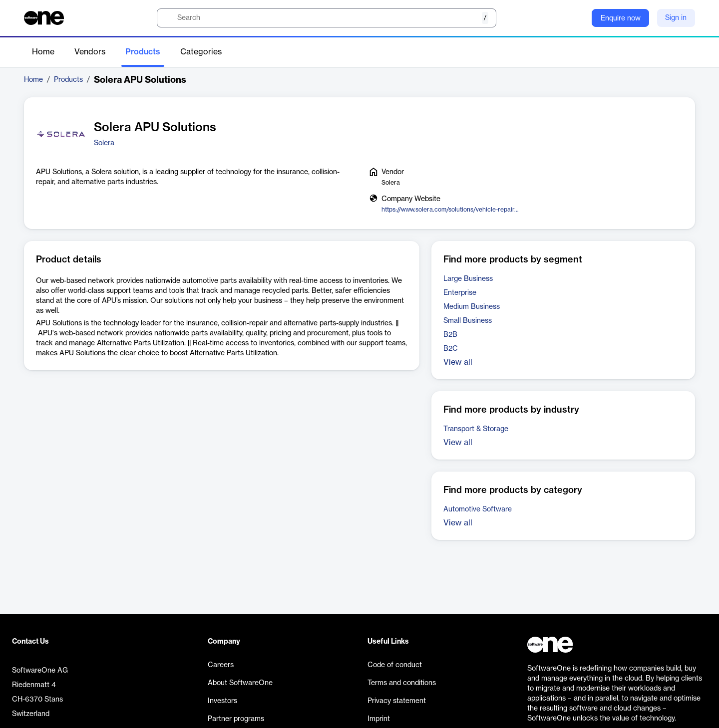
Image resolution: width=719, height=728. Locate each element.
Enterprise (460, 293)
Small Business (468, 321)
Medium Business (472, 307)
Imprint (379, 719)
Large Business (468, 279)
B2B (450, 335)
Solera (104, 143)
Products (143, 52)
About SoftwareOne (240, 683)
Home (43, 52)
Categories (201, 52)
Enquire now (621, 18)
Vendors (90, 52)
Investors (222, 701)
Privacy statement (397, 701)
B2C (451, 349)
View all (458, 362)
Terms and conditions (402, 683)
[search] (327, 18)
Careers (221, 665)
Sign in (676, 18)
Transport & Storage (476, 429)
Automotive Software (478, 509)
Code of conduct (395, 665)
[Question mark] (578, 18)
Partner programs (236, 719)
